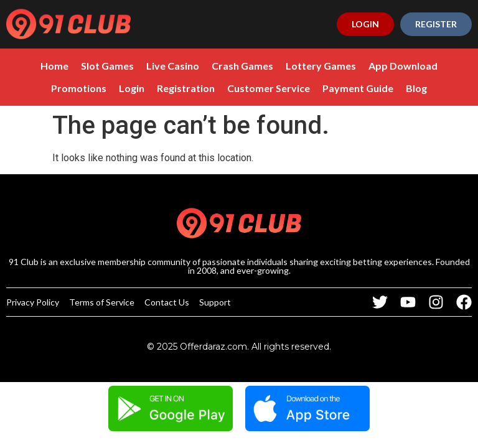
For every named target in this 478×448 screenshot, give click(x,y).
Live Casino (173, 66)
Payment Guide (358, 88)
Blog (416, 88)
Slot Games (107, 66)
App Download (403, 66)
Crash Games (242, 66)
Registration (186, 88)
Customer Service (269, 88)
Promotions (79, 88)
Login (132, 88)
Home (54, 66)
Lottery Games (321, 66)
